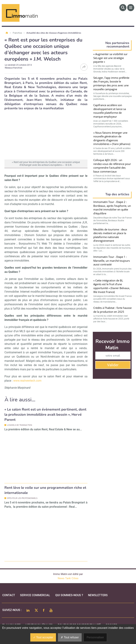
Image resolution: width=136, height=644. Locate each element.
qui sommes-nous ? (69, 595)
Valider (113, 365)
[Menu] (131, 8)
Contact (9, 595)
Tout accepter (43, 637)
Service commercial (35, 595)
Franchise (18, 33)
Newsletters (98, 595)
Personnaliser (95, 637)
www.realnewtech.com (27, 381)
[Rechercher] (123, 8)
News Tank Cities (68, 578)
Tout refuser (70, 637)
